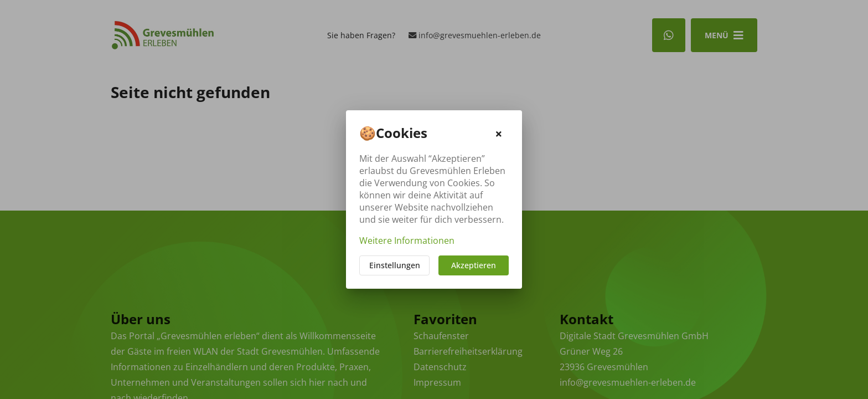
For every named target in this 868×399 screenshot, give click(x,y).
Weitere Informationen (407, 241)
